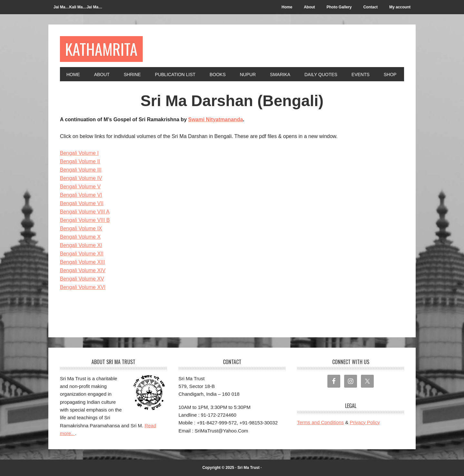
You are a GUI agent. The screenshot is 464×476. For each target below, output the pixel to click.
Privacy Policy (365, 422)
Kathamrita (101, 49)
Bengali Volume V (80, 187)
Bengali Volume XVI (83, 287)
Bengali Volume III (81, 170)
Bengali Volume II (80, 161)
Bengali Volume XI (81, 245)
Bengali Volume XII (82, 254)
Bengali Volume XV (82, 279)
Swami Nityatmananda (216, 119)
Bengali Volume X (80, 237)
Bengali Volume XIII (82, 262)
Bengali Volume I (79, 153)
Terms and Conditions (320, 422)
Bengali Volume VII (82, 203)
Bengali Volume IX (81, 228)
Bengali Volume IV (81, 178)
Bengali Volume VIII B (85, 220)
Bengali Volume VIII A (85, 212)
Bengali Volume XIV (83, 270)
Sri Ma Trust (249, 468)
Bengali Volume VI (81, 195)
